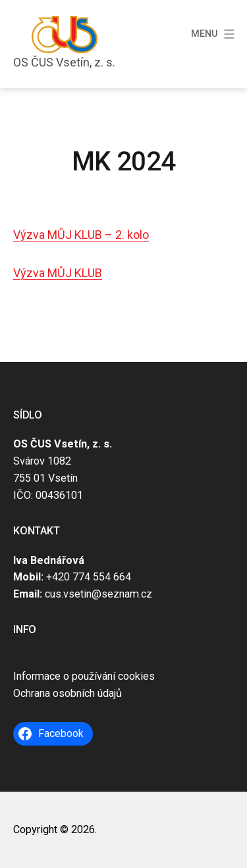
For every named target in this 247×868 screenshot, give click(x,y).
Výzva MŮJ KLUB (58, 273)
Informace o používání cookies (84, 676)
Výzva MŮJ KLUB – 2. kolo (81, 235)
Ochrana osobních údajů (68, 693)
